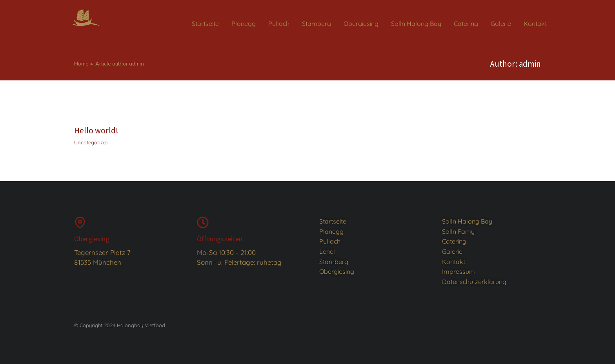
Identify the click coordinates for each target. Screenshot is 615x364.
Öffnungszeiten (220, 239)
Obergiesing (92, 239)
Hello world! (96, 130)
